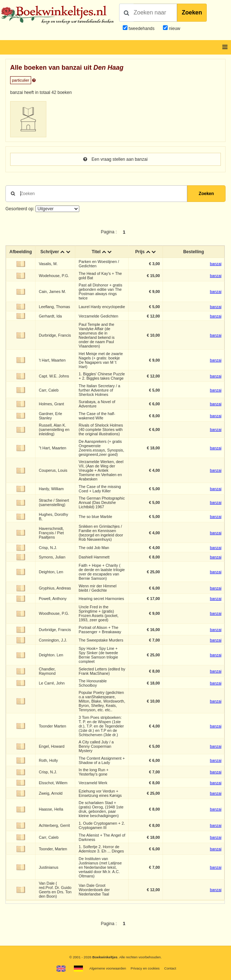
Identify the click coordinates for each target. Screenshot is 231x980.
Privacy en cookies (145, 968)
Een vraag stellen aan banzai (115, 159)
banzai (216, 264)
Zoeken (192, 12)
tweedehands (141, 29)
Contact (170, 968)
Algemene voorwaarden (108, 968)
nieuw (174, 29)
